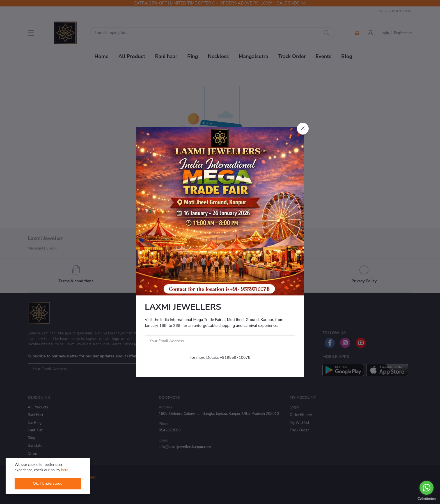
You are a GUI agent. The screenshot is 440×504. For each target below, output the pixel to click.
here (65, 470)
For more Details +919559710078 (220, 358)
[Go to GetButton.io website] (427, 498)
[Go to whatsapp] (427, 488)
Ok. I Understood (48, 483)
